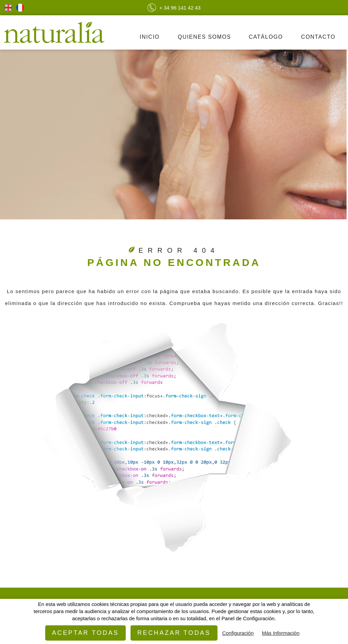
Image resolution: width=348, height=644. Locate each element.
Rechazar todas (174, 633)
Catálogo (266, 37)
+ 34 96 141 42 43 (174, 8)
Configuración (238, 633)
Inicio (150, 37)
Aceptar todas (85, 633)
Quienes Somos (204, 37)
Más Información (281, 633)
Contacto (318, 37)
